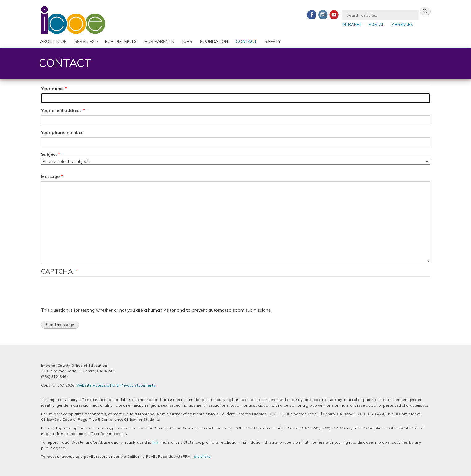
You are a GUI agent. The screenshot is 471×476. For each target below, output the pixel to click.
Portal (376, 24)
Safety (273, 41)
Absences (402, 24)
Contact (246, 41)
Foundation (214, 41)
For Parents (159, 41)
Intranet (352, 24)
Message (50, 176)
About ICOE (53, 41)
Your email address (61, 110)
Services (85, 41)
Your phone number (62, 132)
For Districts (121, 41)
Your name (52, 89)
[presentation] (88, 295)
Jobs (187, 41)
